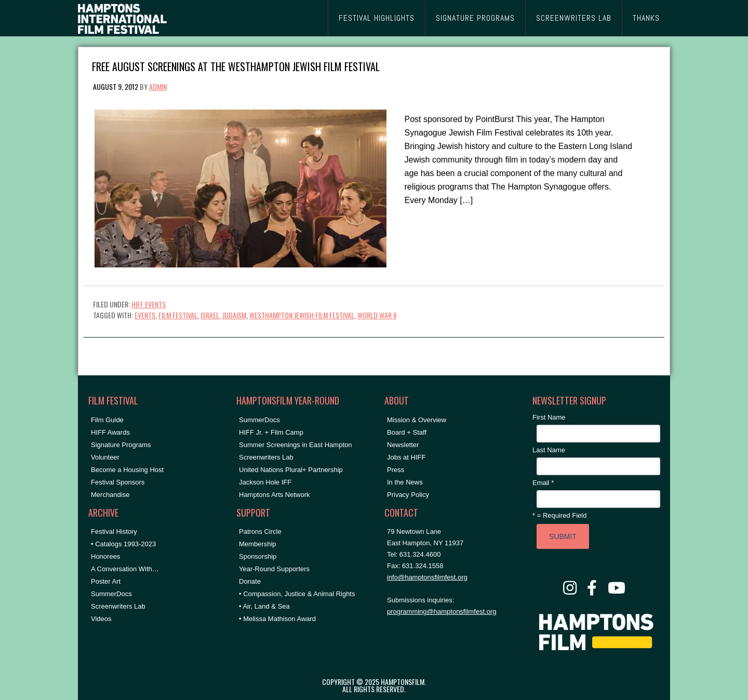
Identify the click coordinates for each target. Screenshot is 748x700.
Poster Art (106, 581)
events (145, 315)
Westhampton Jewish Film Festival (302, 315)
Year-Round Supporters (274, 569)
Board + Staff (407, 432)
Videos (101, 619)
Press (396, 470)
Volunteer (105, 457)
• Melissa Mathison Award (277, 619)
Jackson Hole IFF (265, 482)
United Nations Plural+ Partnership (291, 470)
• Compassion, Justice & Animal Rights (297, 594)
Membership (258, 544)
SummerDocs (111, 594)
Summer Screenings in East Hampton (295, 445)
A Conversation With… (125, 569)
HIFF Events (149, 304)
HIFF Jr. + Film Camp (271, 432)
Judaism (234, 315)
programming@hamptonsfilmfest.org (442, 611)
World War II (377, 315)
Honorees (105, 556)
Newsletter (403, 445)
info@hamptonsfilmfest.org (427, 577)
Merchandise (110, 495)
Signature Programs (121, 445)
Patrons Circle (260, 531)
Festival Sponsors (118, 482)
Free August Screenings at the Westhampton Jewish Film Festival (236, 66)
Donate (250, 581)
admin (158, 86)
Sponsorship (258, 556)
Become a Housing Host (127, 470)
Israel (210, 315)
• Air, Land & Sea (264, 606)
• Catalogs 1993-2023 (123, 544)
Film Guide (107, 420)
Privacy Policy (408, 495)
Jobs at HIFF (406, 457)
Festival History (114, 531)
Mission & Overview (417, 420)
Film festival (178, 315)
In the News (405, 482)
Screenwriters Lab (118, 606)
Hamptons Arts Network (275, 495)
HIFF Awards (110, 432)
